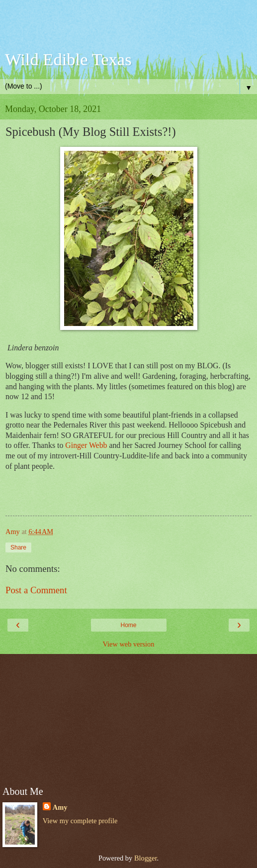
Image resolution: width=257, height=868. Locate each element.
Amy (60, 807)
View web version (129, 644)
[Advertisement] (129, 27)
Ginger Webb (86, 445)
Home (128, 625)
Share (18, 547)
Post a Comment (36, 590)
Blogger (146, 858)
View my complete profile (80, 821)
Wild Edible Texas (68, 59)
